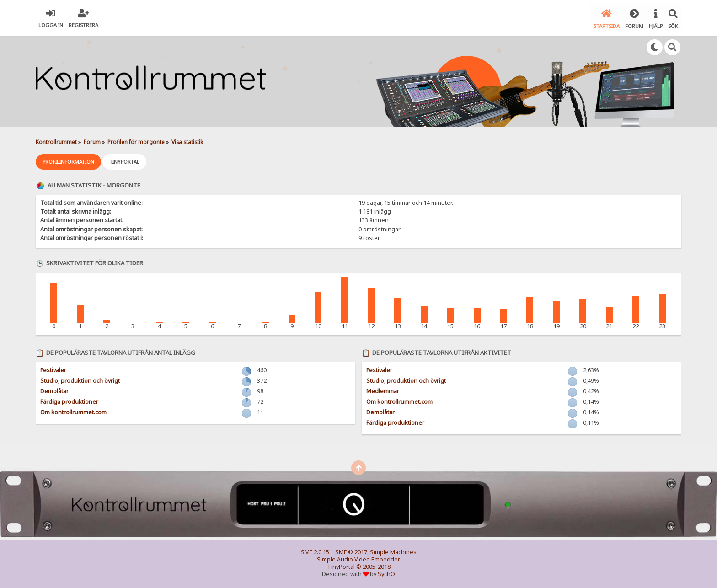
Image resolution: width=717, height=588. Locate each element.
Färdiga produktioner (69, 400)
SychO (386, 573)
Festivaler (53, 369)
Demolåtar (54, 390)
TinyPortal (341, 565)
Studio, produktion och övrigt (80, 379)
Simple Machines (393, 551)
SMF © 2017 (351, 551)
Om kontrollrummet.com (73, 411)
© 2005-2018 (373, 565)
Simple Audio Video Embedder (358, 558)
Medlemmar (383, 390)
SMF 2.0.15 (315, 551)
